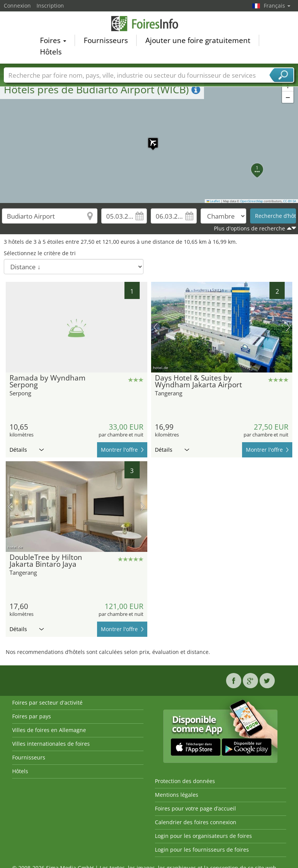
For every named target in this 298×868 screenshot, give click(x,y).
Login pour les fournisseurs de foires (202, 850)
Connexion (17, 6)
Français (277, 6)
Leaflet (214, 201)
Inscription (50, 6)
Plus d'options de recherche (249, 228)
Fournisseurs (106, 40)
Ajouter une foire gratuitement (198, 40)
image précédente (155, 327)
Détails (27, 450)
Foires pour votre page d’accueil (195, 808)
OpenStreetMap (252, 201)
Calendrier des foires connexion (196, 822)
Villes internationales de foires (51, 744)
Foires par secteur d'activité (47, 703)
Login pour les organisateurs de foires (203, 836)
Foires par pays (32, 716)
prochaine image (288, 327)
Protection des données (185, 781)
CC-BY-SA (290, 201)
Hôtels (51, 52)
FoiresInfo (149, 24)
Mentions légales (177, 795)
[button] (149, 139)
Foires (53, 40)
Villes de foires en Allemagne (49, 730)
